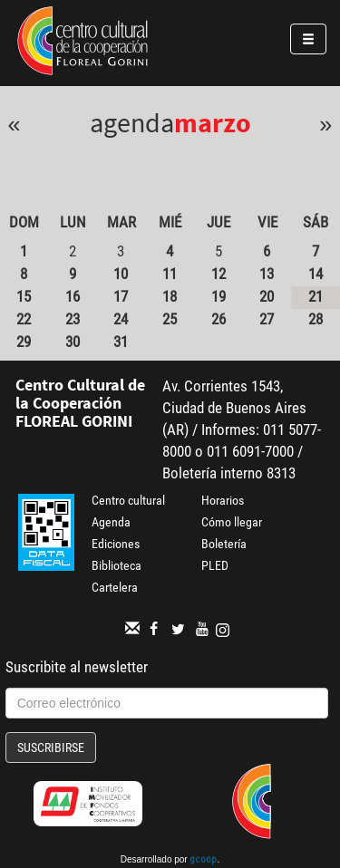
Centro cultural (128, 500)
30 (73, 342)
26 (219, 319)
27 (267, 319)
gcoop (203, 861)
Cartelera (115, 587)
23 (73, 319)
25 (170, 319)
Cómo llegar (232, 522)
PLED (215, 565)
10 (121, 274)
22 (24, 319)
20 (267, 296)
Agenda (111, 522)
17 (121, 296)
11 (170, 274)
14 (316, 274)
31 (121, 342)
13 (267, 274)
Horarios (223, 500)
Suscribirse (51, 747)
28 (316, 319)
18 (170, 296)
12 (219, 274)
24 (121, 319)
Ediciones (116, 544)
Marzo (213, 122)
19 (219, 296)
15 (24, 296)
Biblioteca (117, 565)
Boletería (224, 544)
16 (73, 296)
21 (316, 296)
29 (24, 342)
